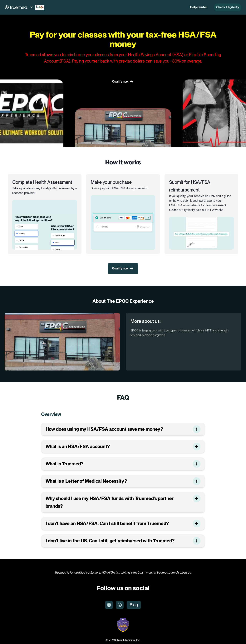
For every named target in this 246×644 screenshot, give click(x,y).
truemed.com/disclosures (174, 573)
